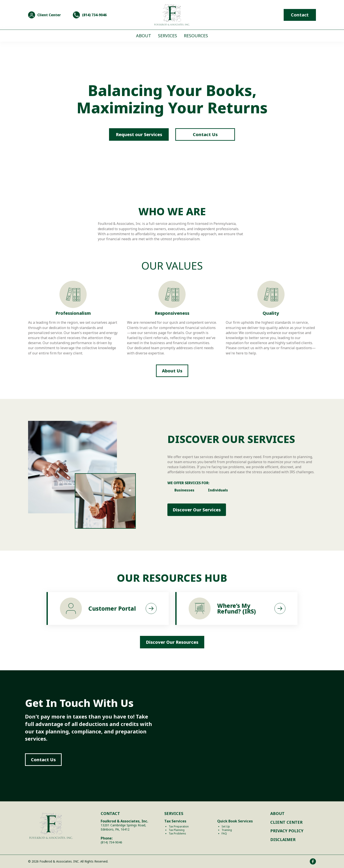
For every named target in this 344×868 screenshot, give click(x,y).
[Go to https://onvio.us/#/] (44, 15)
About (144, 36)
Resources (196, 36)
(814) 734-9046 (111, 842)
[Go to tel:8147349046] (90, 15)
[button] (197, 510)
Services (168, 36)
